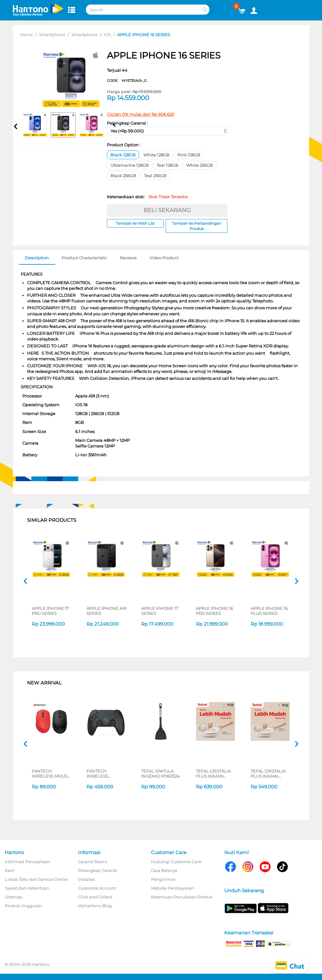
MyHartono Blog (95, 906)
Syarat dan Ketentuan (27, 888)
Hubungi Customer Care (176, 862)
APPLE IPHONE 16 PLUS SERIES (269, 611)
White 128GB (156, 155)
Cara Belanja (164, 870)
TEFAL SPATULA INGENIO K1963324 (161, 774)
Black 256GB (123, 176)
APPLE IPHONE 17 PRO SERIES (50, 611)
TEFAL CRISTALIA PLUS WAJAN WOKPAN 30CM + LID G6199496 (214, 774)
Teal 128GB (167, 165)
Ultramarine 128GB (130, 165)
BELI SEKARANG (167, 210)
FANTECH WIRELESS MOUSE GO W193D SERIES (51, 774)
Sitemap (14, 897)
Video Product (164, 258)
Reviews (128, 258)
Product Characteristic (84, 258)
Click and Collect (95, 897)
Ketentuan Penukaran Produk (182, 897)
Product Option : (124, 145)
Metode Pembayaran (172, 888)
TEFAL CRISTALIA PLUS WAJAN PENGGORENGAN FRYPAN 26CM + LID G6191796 (271, 774)
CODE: (127, 81)
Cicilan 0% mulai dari (140, 114)
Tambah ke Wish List (135, 223)
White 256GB (200, 165)
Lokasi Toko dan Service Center (36, 879)
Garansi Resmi (93, 862)
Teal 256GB (155, 176)
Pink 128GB (189, 155)
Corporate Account (97, 888)
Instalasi (86, 879)
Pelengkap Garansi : (127, 123)
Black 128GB (123, 155)
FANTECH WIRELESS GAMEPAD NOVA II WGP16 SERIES (106, 774)
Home (26, 35)
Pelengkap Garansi (97, 870)
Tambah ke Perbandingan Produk (197, 226)
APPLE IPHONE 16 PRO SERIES (214, 611)
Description (37, 258)
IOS (107, 35)
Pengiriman (163, 879)
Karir (10, 870)
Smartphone (52, 35)
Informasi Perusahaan (27, 862)
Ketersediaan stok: (147, 197)
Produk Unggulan (23, 906)
